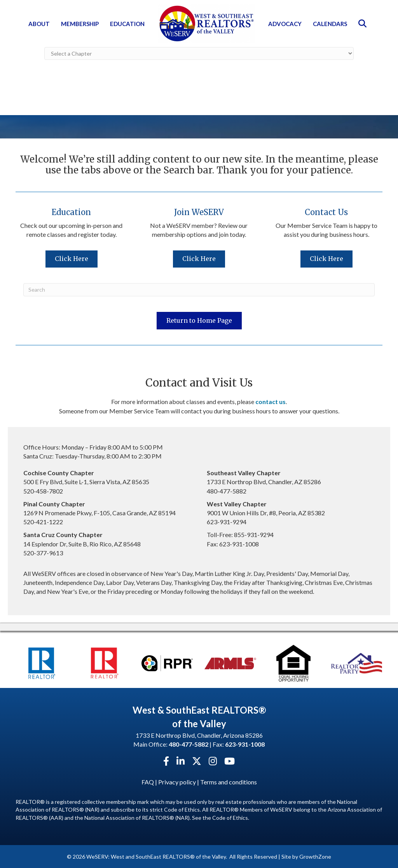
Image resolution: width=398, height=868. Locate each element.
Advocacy (285, 24)
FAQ (148, 781)
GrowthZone (315, 856)
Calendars (330, 24)
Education (127, 24)
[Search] (199, 289)
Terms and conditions (229, 781)
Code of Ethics (230, 817)
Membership (80, 24)
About (39, 24)
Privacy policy (177, 781)
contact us (271, 401)
